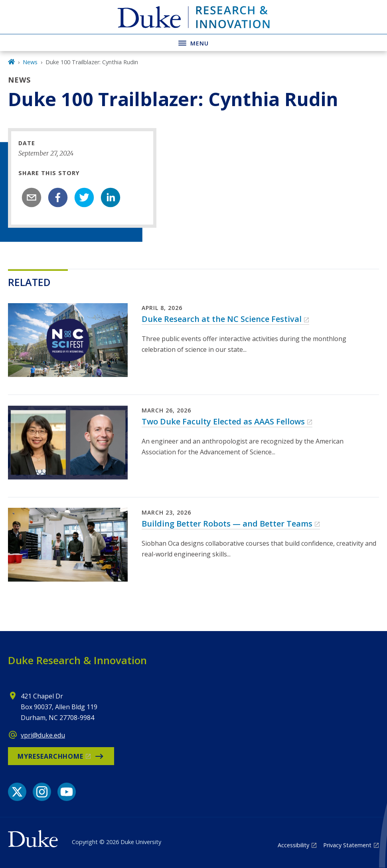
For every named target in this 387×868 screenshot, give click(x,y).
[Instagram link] (42, 792)
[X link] (17, 792)
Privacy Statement (347, 845)
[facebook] (58, 197)
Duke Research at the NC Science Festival (222, 319)
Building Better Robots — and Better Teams (227, 524)
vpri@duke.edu (43, 735)
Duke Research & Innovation (77, 660)
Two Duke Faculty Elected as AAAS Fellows (223, 421)
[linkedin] (111, 197)
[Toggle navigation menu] (193, 42)
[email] (32, 197)
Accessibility (293, 845)
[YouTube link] (67, 792)
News (30, 62)
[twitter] (84, 197)
